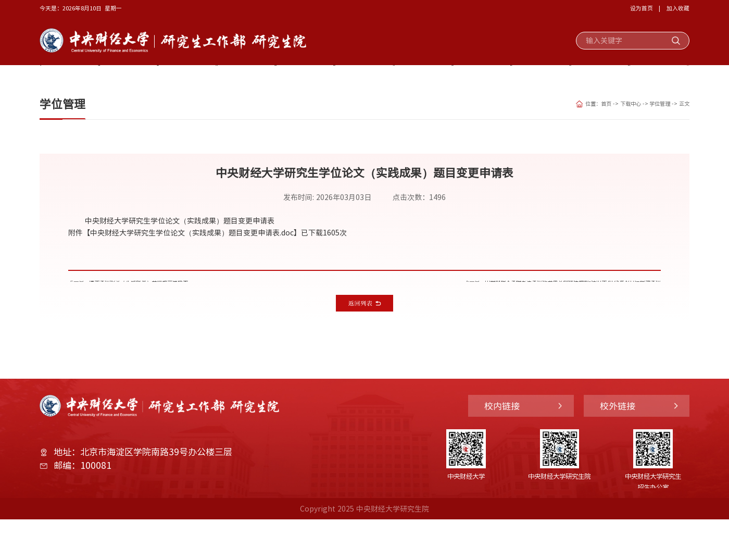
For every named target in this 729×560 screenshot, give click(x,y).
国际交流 (496, 77)
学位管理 (649, 127)
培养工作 (384, 77)
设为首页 (642, 8)
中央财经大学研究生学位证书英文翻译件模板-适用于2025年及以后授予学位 (538, 309)
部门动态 (551, 77)
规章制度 (608, 77)
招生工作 (328, 77)
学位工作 (439, 77)
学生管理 (272, 77)
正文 (682, 127)
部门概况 (104, 77)
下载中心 (663, 77)
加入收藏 (678, 8)
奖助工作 (216, 77)
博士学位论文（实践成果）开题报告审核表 (167, 309)
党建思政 (160, 77)
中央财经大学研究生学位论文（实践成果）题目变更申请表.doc (192, 256)
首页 (57, 77)
